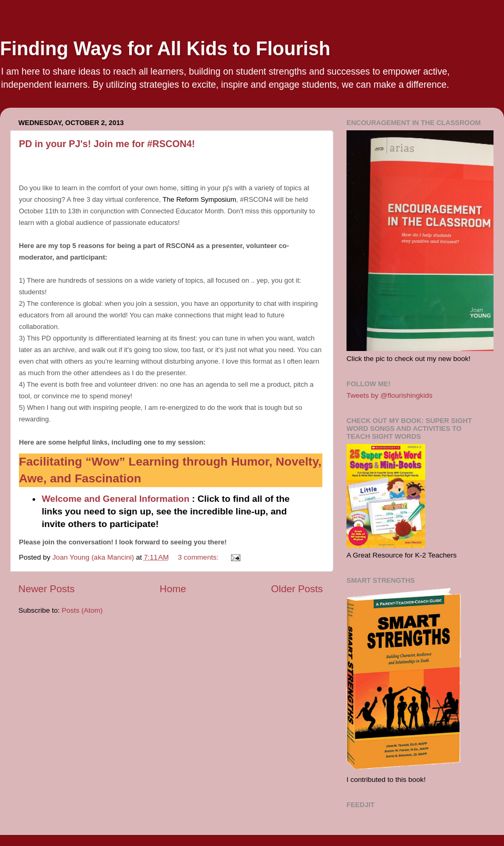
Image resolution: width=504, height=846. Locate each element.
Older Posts (297, 589)
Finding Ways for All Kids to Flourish (165, 49)
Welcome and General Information (115, 499)
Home (173, 589)
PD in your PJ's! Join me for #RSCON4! (107, 144)
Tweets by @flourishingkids (390, 395)
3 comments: (199, 557)
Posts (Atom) (82, 610)
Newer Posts (46, 589)
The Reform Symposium (199, 199)
